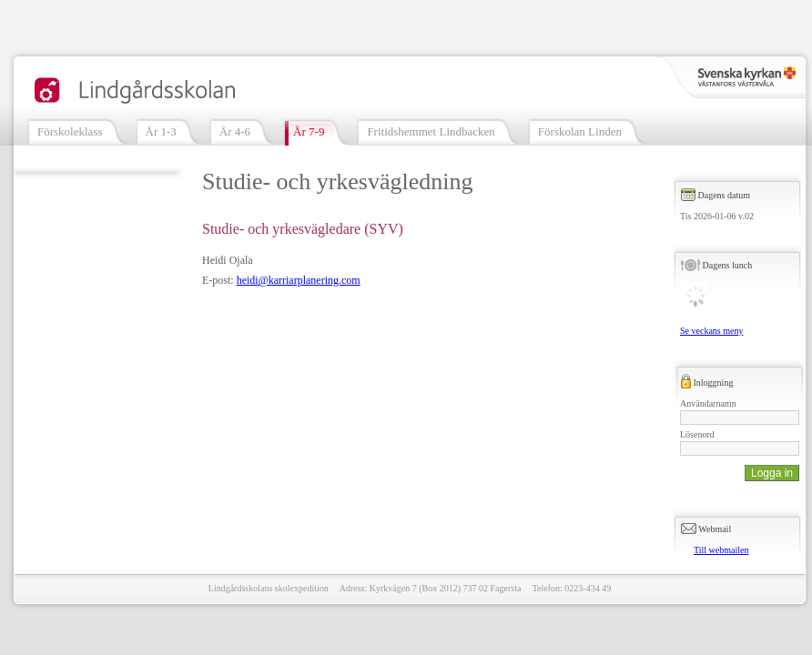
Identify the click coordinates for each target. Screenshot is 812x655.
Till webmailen (721, 550)
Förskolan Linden (580, 131)
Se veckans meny (711, 331)
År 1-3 (161, 131)
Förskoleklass (70, 131)
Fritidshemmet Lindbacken (431, 131)
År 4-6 (235, 131)
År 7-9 (309, 131)
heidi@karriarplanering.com (299, 280)
